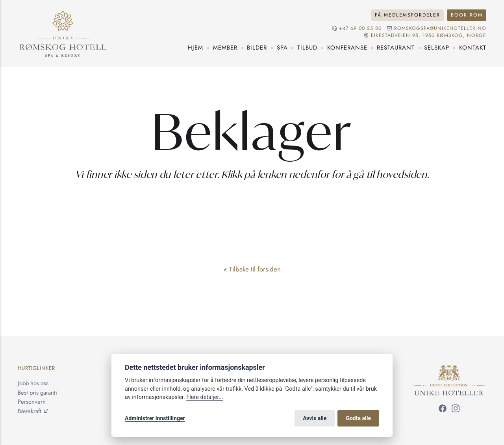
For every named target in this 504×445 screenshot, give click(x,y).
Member (225, 48)
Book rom (467, 15)
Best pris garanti (37, 393)
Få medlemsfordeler (408, 15)
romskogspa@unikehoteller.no (440, 29)
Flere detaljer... (205, 397)
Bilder (257, 48)
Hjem (195, 48)
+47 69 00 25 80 (360, 29)
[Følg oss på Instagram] (456, 410)
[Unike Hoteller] (449, 369)
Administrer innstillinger (155, 418)
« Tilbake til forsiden (252, 269)
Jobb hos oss (33, 383)
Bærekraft (30, 411)
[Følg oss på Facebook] (443, 410)
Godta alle (358, 418)
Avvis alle (315, 418)
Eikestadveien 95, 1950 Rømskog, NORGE (429, 36)
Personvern (32, 402)
